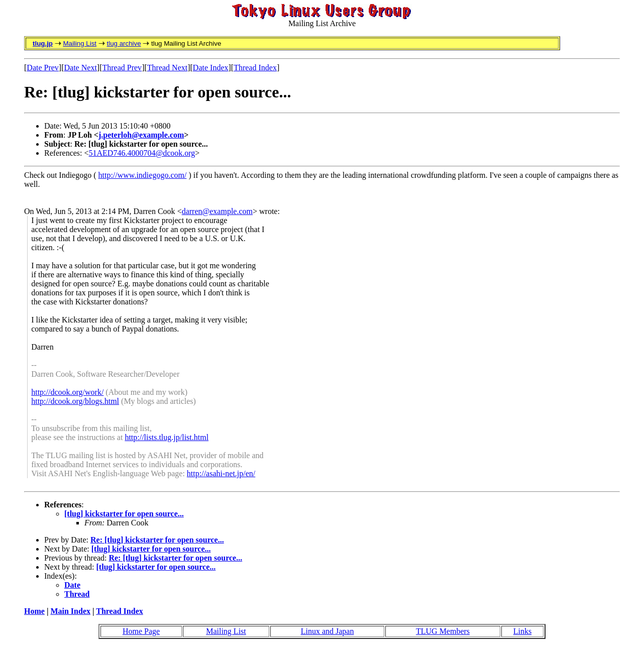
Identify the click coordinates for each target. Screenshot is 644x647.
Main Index (70, 611)
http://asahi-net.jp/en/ (221, 473)
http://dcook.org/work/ (67, 392)
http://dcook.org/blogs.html (75, 401)
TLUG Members (443, 631)
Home (34, 611)
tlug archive (124, 43)
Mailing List (80, 43)
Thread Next (167, 68)
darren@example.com (217, 211)
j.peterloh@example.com (141, 135)
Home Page (141, 631)
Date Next (81, 68)
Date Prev (43, 68)
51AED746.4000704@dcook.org (142, 153)
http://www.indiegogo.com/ (143, 175)
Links (522, 631)
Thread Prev (122, 68)
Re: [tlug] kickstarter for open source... (157, 540)
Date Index (211, 68)
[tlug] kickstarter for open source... (124, 514)
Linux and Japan (328, 631)
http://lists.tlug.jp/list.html (167, 437)
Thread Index (255, 68)
